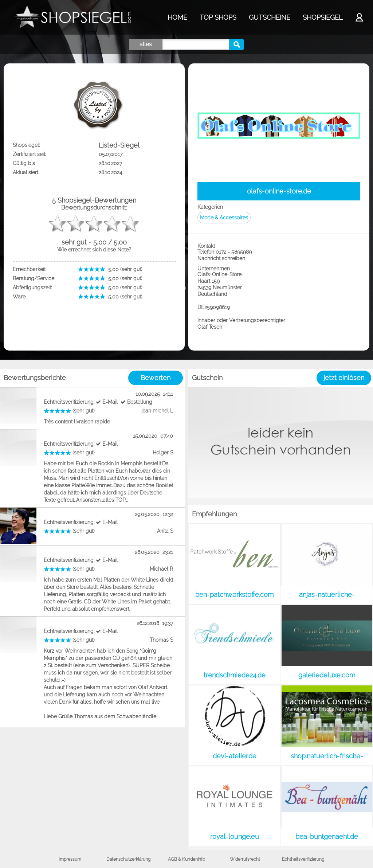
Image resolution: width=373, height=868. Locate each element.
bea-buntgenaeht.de (327, 836)
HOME (177, 17)
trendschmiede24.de (235, 675)
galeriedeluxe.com (327, 675)
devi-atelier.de (235, 756)
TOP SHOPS (218, 17)
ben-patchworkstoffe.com (234, 595)
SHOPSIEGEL (323, 17)
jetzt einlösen (344, 378)
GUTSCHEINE (270, 17)
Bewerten (156, 378)
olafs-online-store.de (279, 191)
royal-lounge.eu (235, 836)
